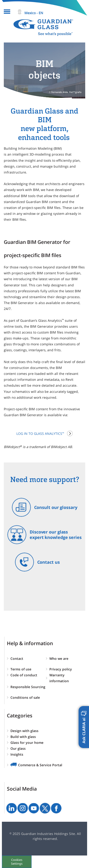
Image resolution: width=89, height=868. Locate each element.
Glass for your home (27, 743)
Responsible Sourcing (28, 687)
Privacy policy (61, 669)
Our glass (18, 748)
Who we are (59, 658)
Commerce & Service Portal (40, 765)
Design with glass (24, 731)
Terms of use (21, 669)
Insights (17, 754)
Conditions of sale (25, 697)
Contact (17, 658)
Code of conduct (24, 675)
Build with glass (23, 737)
